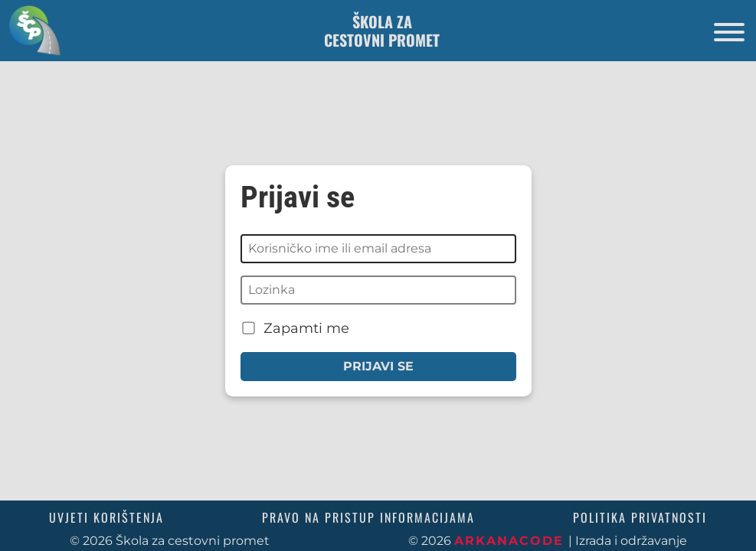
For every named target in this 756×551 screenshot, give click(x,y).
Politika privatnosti (640, 517)
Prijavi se (378, 366)
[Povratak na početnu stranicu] (31, 30)
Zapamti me (296, 328)
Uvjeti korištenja (106, 517)
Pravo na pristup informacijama (368, 517)
